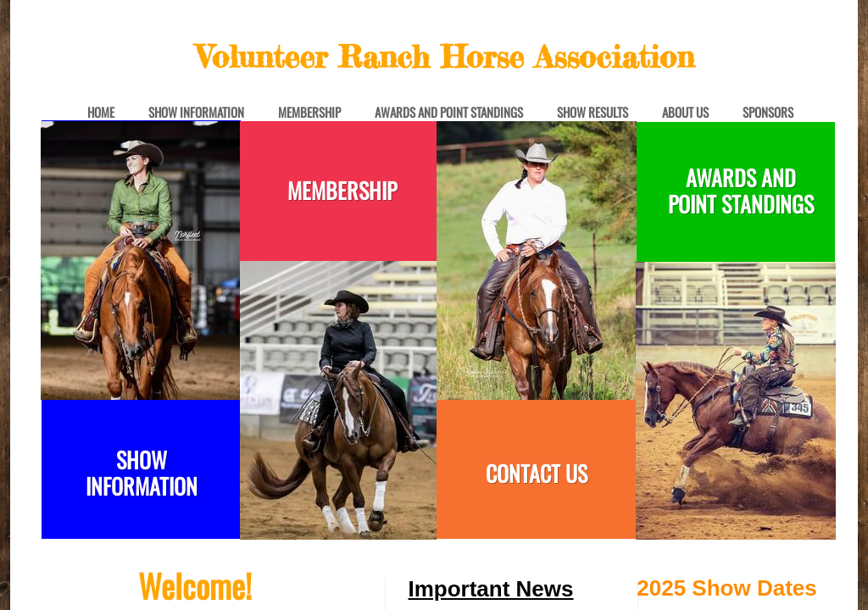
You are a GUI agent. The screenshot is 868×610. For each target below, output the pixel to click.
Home (101, 113)
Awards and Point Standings (449, 113)
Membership (309, 113)
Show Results (593, 113)
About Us (685, 113)
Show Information (196, 113)
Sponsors (768, 113)
